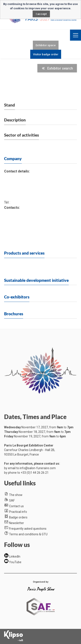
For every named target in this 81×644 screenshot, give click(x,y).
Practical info (18, 512)
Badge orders (18, 517)
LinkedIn (15, 556)
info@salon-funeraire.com (38, 468)
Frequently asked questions (28, 529)
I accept (41, 14)
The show (16, 495)
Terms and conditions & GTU (28, 534)
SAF (12, 501)
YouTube (15, 562)
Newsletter (17, 523)
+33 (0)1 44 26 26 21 (35, 473)
